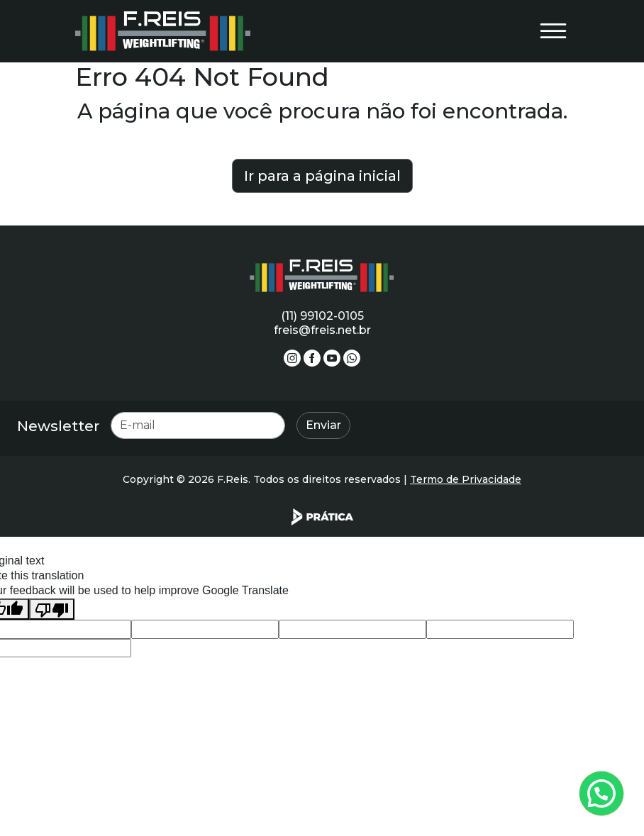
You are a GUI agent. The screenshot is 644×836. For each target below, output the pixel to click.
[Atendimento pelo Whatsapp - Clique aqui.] (601, 793)
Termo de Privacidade (466, 479)
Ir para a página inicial (322, 176)
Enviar (323, 425)
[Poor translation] (52, 609)
